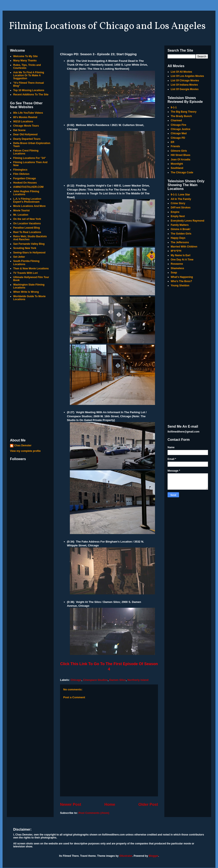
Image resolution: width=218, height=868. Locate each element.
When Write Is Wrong (26, 292)
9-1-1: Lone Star (180, 195)
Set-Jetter (19, 257)
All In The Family (181, 199)
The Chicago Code (182, 172)
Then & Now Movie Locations (31, 269)
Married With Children (184, 247)
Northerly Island (138, 680)
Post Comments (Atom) (94, 813)
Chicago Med (179, 133)
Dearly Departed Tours (27, 139)
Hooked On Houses (25, 183)
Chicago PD (178, 138)
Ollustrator (126, 856)
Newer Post (71, 804)
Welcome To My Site (25, 56)
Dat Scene (19, 130)
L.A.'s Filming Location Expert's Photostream (27, 200)
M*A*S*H (176, 251)
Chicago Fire (179, 125)
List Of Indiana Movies (184, 85)
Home (110, 804)
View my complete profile (25, 451)
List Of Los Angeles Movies (187, 76)
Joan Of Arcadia (181, 160)
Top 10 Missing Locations (29, 90)
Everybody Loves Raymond (187, 221)
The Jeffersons (180, 242)
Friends (175, 146)
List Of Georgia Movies (185, 89)
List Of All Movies (181, 72)
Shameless (177, 268)
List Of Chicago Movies (185, 81)
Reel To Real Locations (27, 232)
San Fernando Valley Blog (29, 244)
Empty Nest (178, 216)
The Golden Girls (181, 234)
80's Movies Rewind (25, 117)
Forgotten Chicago (25, 178)
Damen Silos (118, 680)
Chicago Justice (181, 129)
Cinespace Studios (95, 680)
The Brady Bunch (181, 116)
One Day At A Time (182, 260)
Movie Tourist (21, 211)
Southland (177, 168)
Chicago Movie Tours (26, 126)
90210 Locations (23, 122)
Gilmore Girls (179, 151)
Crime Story (178, 203)
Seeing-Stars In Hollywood (29, 253)
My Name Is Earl (181, 255)
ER (173, 142)
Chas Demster (23, 445)
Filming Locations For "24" (29, 158)
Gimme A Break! (181, 229)
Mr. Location (21, 215)
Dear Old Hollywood (25, 134)
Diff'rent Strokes (181, 208)
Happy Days (178, 238)
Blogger (153, 856)
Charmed (176, 120)
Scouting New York (25, 248)
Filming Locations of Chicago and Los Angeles (107, 26)
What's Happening (182, 277)
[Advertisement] (30, 370)
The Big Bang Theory (184, 112)
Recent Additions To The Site (31, 95)
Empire (175, 212)
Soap (174, 273)
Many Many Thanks (25, 61)
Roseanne (177, 264)
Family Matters (180, 225)
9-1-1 (174, 107)
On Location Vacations (27, 223)
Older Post (148, 804)
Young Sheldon (180, 286)
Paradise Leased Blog (27, 228)
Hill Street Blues (181, 155)
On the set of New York (27, 219)
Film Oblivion (21, 174)
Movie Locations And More (29, 206)
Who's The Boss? (181, 281)
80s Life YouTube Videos (28, 113)
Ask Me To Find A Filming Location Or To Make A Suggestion (29, 76)
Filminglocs (20, 170)
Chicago (76, 680)
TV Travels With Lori (25, 273)
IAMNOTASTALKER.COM (28, 187)
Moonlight (177, 164)
